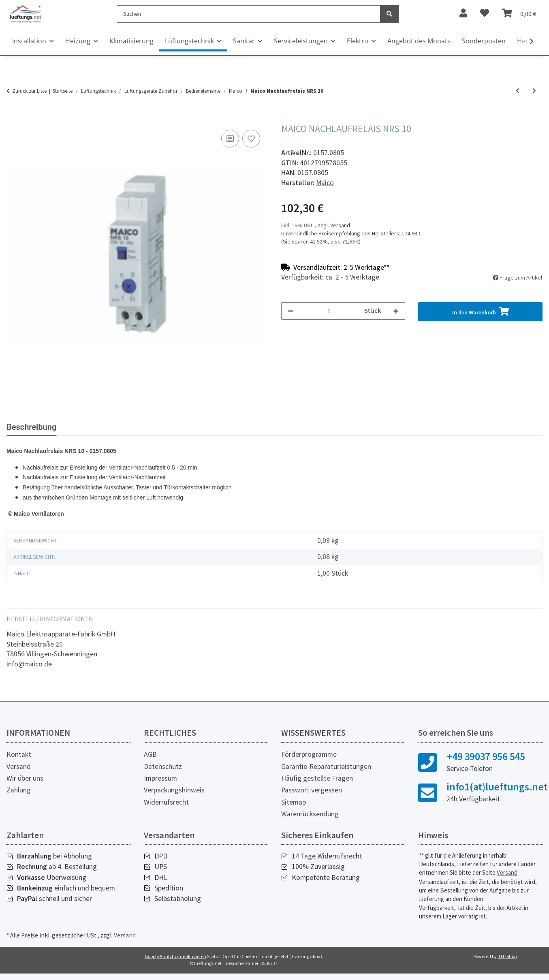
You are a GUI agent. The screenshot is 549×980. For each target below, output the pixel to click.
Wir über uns (25, 785)
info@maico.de (29, 670)
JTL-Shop (507, 963)
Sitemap (294, 809)
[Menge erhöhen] (396, 311)
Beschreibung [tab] (31, 427)
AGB (150, 761)
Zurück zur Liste (29, 91)
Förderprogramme (309, 761)
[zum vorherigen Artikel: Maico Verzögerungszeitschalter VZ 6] (518, 91)
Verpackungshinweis (174, 796)
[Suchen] (249, 14)
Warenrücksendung (310, 820)
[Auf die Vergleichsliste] (230, 139)
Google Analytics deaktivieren (175, 963)
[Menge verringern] (291, 311)
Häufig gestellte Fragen (317, 785)
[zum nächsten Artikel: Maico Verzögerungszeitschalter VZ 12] (534, 91)
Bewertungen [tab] (171, 427)
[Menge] (329, 311)
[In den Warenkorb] (13, 119)
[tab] (102, 430)
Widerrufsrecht (166, 809)
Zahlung (19, 796)
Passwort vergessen (312, 796)
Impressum (160, 785)
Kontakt (19, 761)
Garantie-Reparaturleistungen (326, 773)
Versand (340, 225)
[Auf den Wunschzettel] (251, 139)
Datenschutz (163, 773)
